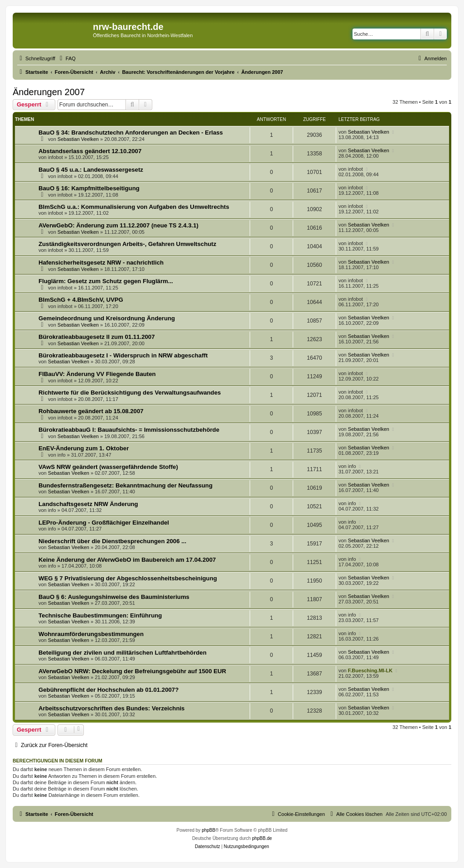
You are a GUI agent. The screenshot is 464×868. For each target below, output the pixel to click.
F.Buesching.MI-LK (370, 670)
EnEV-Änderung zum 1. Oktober (84, 448)
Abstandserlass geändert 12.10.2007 (90, 151)
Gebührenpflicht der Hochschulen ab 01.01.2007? (109, 690)
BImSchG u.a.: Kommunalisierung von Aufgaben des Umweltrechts (134, 207)
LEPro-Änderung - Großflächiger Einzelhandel (104, 523)
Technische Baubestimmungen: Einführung (100, 615)
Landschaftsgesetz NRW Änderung (88, 504)
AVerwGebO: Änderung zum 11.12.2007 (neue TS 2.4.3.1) (118, 225)
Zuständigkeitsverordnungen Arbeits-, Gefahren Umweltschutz (127, 244)
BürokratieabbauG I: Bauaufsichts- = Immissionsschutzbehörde (129, 430)
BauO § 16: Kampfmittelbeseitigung (89, 188)
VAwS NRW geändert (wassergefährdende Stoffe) (108, 467)
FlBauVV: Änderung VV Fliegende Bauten (97, 374)
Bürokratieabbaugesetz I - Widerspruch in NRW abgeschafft (123, 355)
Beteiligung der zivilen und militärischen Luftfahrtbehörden (123, 653)
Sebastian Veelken (78, 139)
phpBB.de (262, 838)
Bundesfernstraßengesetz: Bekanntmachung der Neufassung (126, 485)
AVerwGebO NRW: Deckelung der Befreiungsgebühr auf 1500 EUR (132, 671)
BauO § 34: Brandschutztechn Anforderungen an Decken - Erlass (131, 133)
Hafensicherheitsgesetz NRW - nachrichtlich (101, 263)
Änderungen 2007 (49, 92)
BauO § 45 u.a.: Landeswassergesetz (91, 170)
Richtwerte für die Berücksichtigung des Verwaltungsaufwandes (130, 393)
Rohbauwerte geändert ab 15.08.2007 (91, 411)
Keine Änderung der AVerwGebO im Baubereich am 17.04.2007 (127, 560)
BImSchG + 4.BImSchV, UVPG (81, 300)
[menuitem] (67, 58)
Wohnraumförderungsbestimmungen (91, 634)
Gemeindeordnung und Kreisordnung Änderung (107, 318)
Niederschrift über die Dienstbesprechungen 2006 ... (112, 541)
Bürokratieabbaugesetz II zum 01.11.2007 (97, 337)
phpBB (208, 830)
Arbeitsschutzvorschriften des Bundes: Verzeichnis (111, 708)
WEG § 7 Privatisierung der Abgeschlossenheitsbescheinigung (128, 578)
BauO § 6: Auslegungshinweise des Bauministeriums (114, 597)
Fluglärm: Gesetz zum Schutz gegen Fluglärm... (106, 281)
